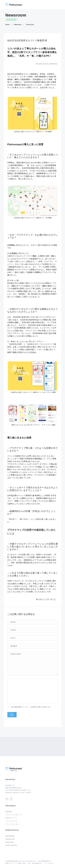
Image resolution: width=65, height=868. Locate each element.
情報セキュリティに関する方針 (15, 863)
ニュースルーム (11, 821)
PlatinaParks (10, 839)
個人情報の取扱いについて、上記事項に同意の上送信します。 (31, 707)
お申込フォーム (11, 818)
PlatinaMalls (10, 836)
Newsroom (18, 25)
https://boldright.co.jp (13, 788)
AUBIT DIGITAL (11, 845)
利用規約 (9, 812)
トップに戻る (49, 863)
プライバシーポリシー (14, 815)
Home (7, 25)
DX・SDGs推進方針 (35, 863)
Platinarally (9, 842)
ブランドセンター (12, 824)
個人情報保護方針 (45, 861)
